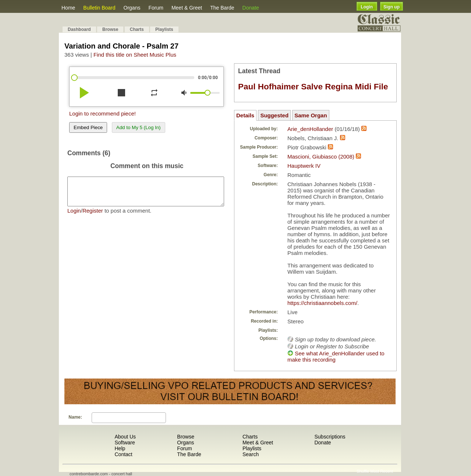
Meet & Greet (187, 8)
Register (93, 216)
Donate (251, 8)
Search (251, 454)
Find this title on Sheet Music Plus (135, 55)
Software (125, 443)
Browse (110, 29)
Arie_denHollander (310, 129)
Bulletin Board (99, 8)
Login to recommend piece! (102, 113)
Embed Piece (88, 127)
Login (367, 7)
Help (120, 448)
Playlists (164, 29)
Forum (156, 8)
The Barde (222, 8)
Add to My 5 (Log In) (139, 127)
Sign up (392, 7)
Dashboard (79, 29)
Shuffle (363, 471)
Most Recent (382, 471)
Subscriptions (330, 437)
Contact (123, 454)
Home (68, 8)
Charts (137, 29)
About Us (125, 437)
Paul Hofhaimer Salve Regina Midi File (313, 87)
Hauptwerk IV (304, 166)
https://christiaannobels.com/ (322, 303)
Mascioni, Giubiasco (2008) (321, 157)
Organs (132, 8)
